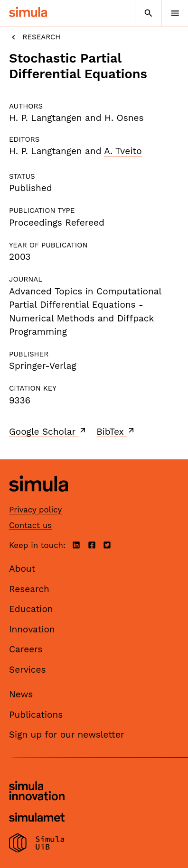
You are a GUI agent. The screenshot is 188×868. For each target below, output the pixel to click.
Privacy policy (35, 510)
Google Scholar (48, 431)
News (21, 694)
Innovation (32, 629)
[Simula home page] (38, 499)
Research (35, 37)
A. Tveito (123, 151)
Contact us (30, 525)
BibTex (116, 431)
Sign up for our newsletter (67, 735)
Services (27, 670)
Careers (26, 649)
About (22, 569)
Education (31, 609)
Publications (36, 715)
